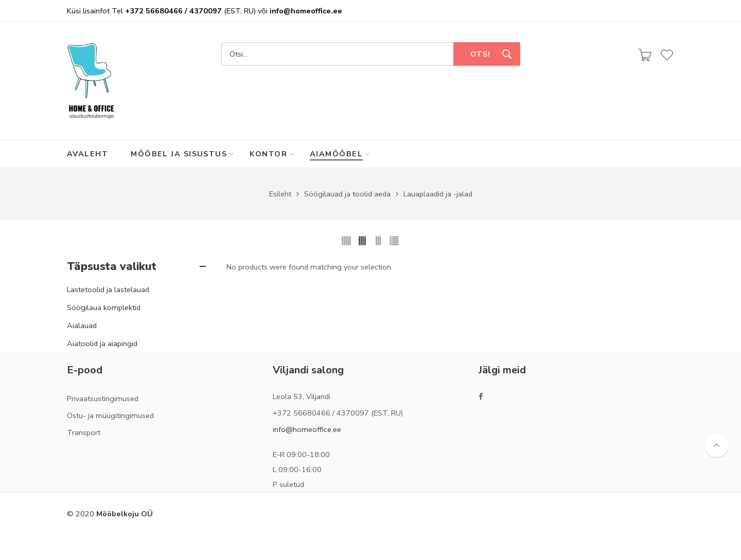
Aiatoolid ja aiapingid (102, 344)
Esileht (280, 194)
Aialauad (82, 326)
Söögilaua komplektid (104, 308)
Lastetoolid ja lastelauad (108, 290)
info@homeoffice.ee (307, 429)
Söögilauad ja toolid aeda (347, 194)
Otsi (480, 54)
